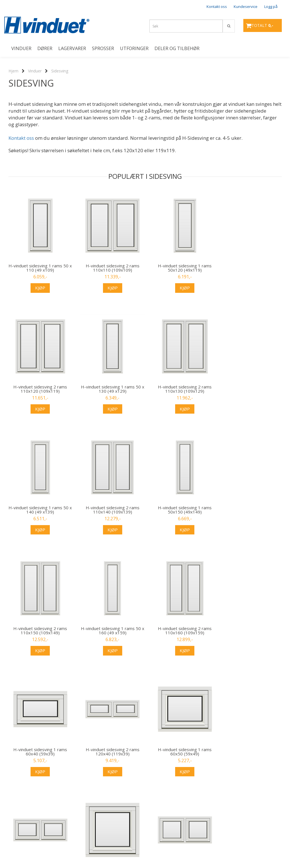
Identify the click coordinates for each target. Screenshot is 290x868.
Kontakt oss (217, 7)
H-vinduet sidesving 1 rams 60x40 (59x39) (39, 631)
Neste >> (120, 816)
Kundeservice (246, 7)
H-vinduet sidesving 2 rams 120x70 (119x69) (251, 752)
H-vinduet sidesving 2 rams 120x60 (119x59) (110, 752)
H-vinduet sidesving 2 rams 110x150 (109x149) (110, 510)
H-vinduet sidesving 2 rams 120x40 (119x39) (110, 631)
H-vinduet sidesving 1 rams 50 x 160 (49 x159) (180, 510)
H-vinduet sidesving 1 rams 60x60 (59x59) (39, 752)
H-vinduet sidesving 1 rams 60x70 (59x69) (180, 752)
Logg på (271, 7)
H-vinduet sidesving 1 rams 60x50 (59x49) (180, 631)
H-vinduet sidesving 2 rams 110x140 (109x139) (251, 389)
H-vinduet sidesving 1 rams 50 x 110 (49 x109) (39, 268)
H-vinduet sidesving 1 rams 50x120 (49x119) (180, 268)
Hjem (13, 71)
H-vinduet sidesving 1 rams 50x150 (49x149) (39, 510)
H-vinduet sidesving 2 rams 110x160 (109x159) (251, 510)
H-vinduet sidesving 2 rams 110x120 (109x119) (251, 268)
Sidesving (60, 71)
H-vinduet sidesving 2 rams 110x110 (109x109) (110, 268)
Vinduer (35, 71)
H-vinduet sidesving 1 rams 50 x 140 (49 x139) (180, 389)
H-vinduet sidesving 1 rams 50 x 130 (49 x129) (39, 389)
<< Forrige (17, 816)
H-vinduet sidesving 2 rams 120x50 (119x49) (251, 631)
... (100, 816)
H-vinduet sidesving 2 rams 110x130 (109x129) (110, 389)
